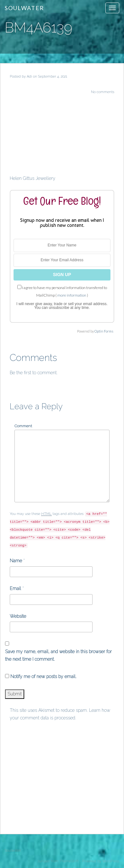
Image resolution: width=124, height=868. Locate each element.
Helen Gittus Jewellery (33, 178)
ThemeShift (69, 861)
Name (16, 561)
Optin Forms (104, 331)
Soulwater (24, 8)
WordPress (111, 861)
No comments (103, 92)
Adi (29, 77)
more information (72, 295)
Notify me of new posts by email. (43, 676)
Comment (23, 426)
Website (18, 616)
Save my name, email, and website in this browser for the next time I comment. (58, 655)
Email (15, 588)
